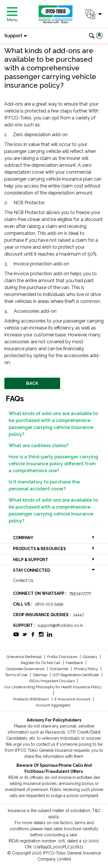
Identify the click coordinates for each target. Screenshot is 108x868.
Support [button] (13, 36)
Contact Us (23, 580)
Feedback (75, 663)
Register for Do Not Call (41, 663)
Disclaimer (60, 669)
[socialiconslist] (16, 634)
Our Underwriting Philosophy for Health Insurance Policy (53, 687)
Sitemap (40, 675)
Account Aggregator (53, 705)
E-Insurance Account (73, 699)
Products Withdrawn (32, 699)
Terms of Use (17, 675)
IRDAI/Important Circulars (52, 681)
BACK (32, 383)
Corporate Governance (26, 669)
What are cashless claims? (39, 446)
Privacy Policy (86, 669)
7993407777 (80, 593)
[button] (93, 14)
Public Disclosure (63, 657)
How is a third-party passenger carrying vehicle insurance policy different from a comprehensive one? (53, 464)
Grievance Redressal (25, 657)
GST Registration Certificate (76, 675)
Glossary (90, 657)
